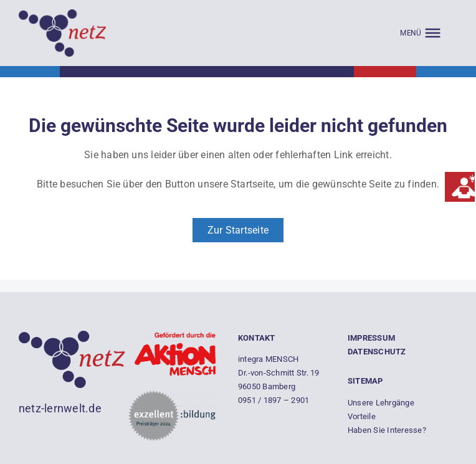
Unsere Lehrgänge (381, 403)
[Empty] (62, 14)
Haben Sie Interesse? (387, 430)
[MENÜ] (420, 33)
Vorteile (362, 416)
